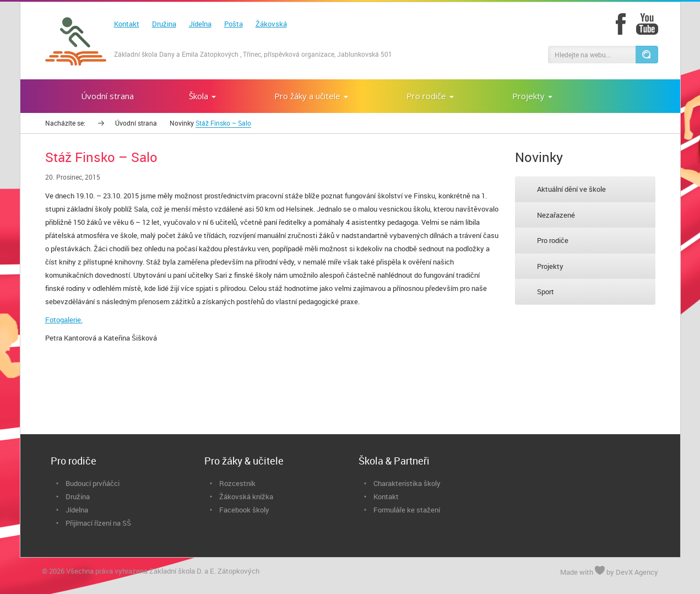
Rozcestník (237, 483)
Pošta (234, 24)
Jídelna (200, 24)
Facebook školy (244, 510)
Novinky (182, 123)
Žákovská (271, 24)
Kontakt (127, 24)
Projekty (550, 266)
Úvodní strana (136, 123)
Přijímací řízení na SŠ (98, 523)
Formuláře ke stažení (407, 510)
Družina (164, 24)
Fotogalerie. (64, 320)
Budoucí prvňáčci (93, 483)
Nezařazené (556, 215)
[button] (647, 55)
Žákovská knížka (246, 496)
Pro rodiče (553, 240)
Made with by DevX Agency (609, 571)
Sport (546, 291)
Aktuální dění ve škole (571, 189)
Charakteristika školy (407, 483)
